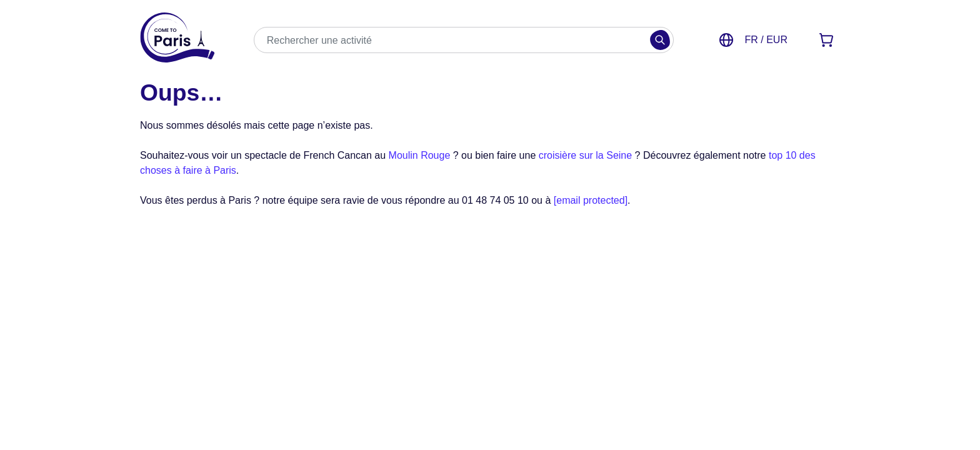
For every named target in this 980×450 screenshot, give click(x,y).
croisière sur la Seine (585, 155)
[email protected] (591, 200)
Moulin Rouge (420, 155)
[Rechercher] (660, 40)
